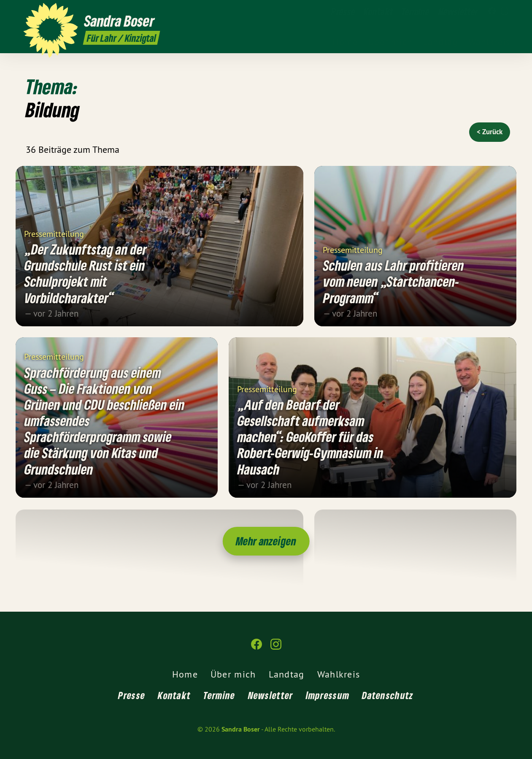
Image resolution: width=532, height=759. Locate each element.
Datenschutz (388, 695)
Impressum (328, 695)
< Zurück (490, 132)
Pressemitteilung (54, 233)
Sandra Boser (241, 729)
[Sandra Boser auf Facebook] (492, 11)
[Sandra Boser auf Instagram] (505, 11)
